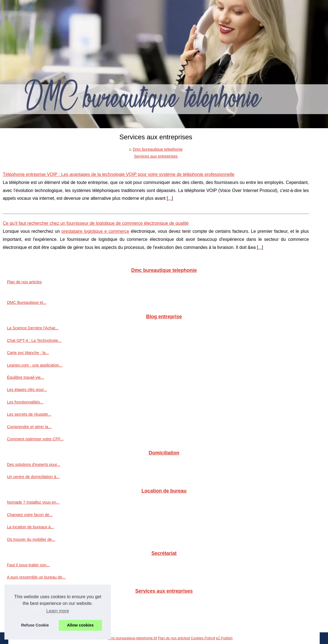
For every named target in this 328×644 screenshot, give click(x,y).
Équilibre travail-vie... (26, 377)
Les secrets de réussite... (29, 414)
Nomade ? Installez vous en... (33, 502)
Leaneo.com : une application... (35, 365)
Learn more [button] (58, 611)
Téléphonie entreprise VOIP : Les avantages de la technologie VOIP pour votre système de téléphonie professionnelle (119, 174)
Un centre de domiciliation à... (33, 477)
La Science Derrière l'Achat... (33, 328)
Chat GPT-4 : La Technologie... (34, 340)
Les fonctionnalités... (25, 402)
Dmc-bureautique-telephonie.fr (132, 638)
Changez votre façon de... (30, 515)
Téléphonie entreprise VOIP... (33, 603)
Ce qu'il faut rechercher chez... (34, 615)
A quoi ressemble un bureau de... (36, 577)
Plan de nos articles (24, 282)
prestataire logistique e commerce (95, 231)
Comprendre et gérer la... (29, 427)
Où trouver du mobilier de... (31, 539)
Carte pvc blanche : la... (28, 353)
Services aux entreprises (156, 156)
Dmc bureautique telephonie (158, 149)
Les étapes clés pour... (27, 390)
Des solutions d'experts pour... (34, 464)
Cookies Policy (202, 638)
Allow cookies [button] (80, 625)
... (170, 198)
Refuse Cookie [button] (35, 625)
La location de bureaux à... (30, 527)
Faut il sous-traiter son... (28, 565)
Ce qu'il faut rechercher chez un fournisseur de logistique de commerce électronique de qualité (96, 223)
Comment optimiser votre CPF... (35, 439)
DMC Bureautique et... (27, 302)
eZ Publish (224, 638)
